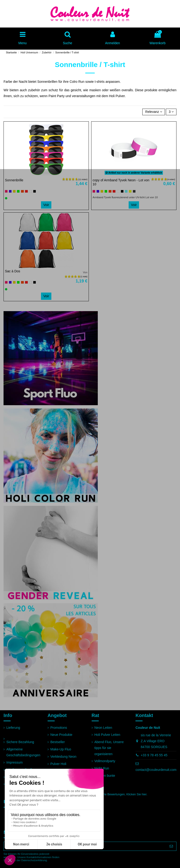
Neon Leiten (103, 728)
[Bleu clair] (126, 191)
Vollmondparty (105, 761)
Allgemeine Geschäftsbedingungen (23, 752)
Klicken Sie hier (136, 794)
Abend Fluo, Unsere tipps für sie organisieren (109, 748)
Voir (46, 205)
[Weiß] (30, 191)
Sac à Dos (13, 271)
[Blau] (10, 191)
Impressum (14, 762)
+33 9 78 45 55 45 (154, 755)
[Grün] (18, 191)
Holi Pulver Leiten (107, 735)
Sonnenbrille (14, 180)
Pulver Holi (58, 764)
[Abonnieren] (171, 846)
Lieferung (13, 728)
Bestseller (58, 742)
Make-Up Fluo (61, 749)
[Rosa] (6, 191)
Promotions (59, 728)
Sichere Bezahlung (20, 742)
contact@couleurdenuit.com (156, 770)
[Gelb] (14, 191)
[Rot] (26, 191)
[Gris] (134, 191)
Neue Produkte (61, 735)
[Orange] (22, 191)
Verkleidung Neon (63, 757)
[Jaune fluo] (130, 191)
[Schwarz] (35, 191)
